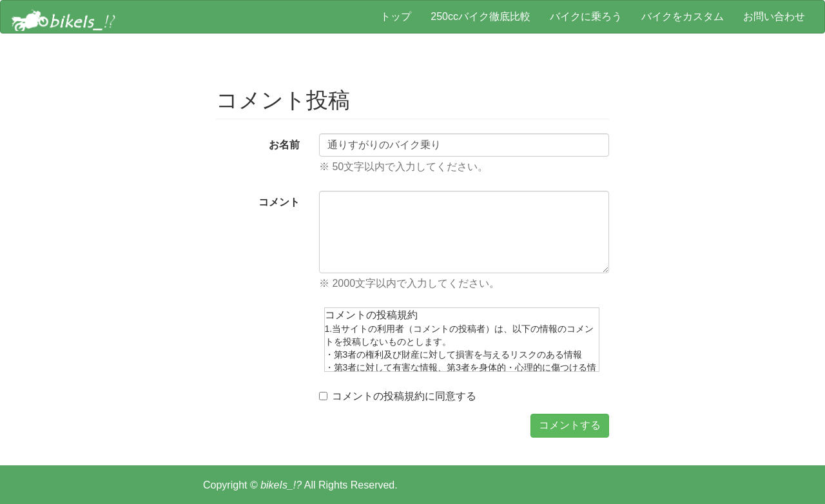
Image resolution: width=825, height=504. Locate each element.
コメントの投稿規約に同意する (398, 396)
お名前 (284, 145)
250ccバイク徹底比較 (480, 16)
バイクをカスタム (683, 16)
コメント (279, 202)
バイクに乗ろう (586, 16)
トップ (396, 16)
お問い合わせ (774, 16)
